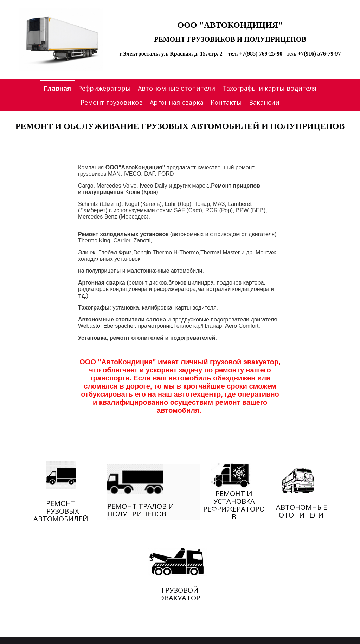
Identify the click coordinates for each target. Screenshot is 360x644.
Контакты (226, 102)
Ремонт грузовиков (112, 102)
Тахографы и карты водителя (269, 88)
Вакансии (264, 102)
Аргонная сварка (177, 102)
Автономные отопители (176, 88)
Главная (57, 88)
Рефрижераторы (104, 88)
